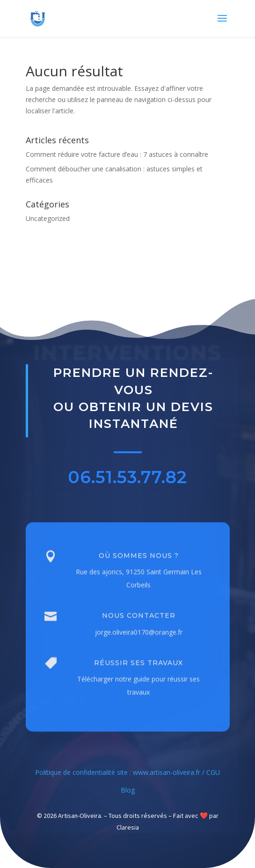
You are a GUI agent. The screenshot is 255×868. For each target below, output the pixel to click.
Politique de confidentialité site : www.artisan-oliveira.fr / (121, 772)
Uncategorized (48, 218)
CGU (213, 772)
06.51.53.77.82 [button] (127, 480)
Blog (128, 790)
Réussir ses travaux (138, 677)
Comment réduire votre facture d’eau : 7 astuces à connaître (117, 154)
